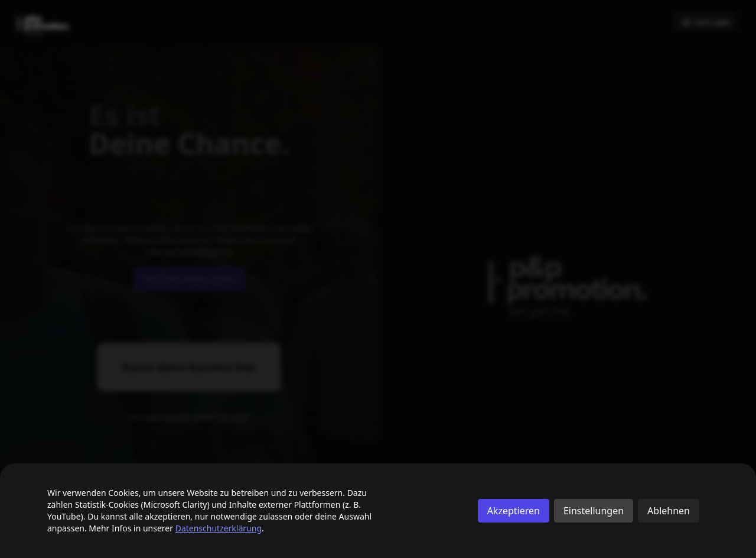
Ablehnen (669, 511)
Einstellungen (594, 511)
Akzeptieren (514, 511)
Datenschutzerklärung (219, 528)
